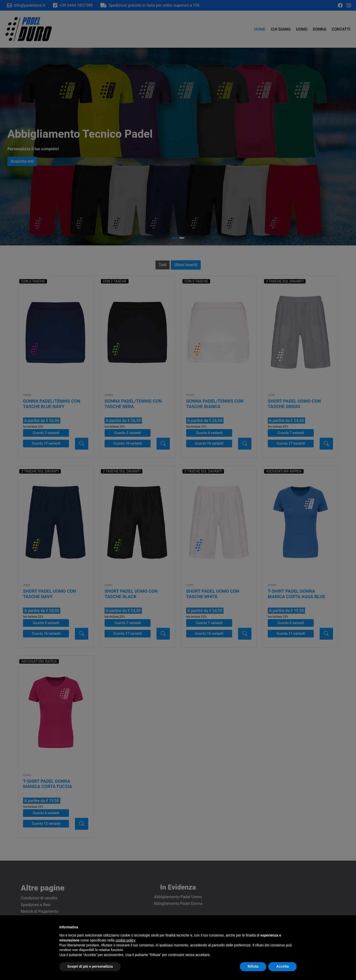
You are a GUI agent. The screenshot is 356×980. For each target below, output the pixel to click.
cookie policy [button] (125, 940)
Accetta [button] (282, 966)
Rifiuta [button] (253, 966)
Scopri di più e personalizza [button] (90, 966)
